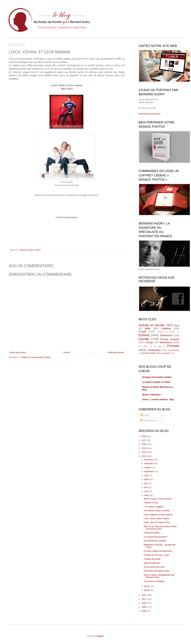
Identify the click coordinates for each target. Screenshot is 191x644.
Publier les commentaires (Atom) (36, 357)
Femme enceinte (170, 339)
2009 (144, 607)
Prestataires (154, 350)
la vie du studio (149, 353)
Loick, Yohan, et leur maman (156, 519)
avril (146, 491)
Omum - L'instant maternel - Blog (158, 400)
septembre (149, 471)
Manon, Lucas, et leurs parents (158, 499)
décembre (149, 460)
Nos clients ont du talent (150, 346)
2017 (144, 440)
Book (177, 326)
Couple (142, 331)
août (146, 476)
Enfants (38, 250)
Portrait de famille (152, 533)
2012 (144, 595)
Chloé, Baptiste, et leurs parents (158, 515)
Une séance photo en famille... (157, 511)
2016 (144, 444)
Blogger (100, 636)
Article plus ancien (116, 352)
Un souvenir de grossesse (155, 537)
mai (146, 487)
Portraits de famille (152, 559)
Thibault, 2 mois (151, 503)
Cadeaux (166, 328)
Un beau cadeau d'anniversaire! (158, 551)
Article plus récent (18, 352)
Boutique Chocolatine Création (157, 377)
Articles (145, 415)
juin (146, 483)
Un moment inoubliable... (155, 581)
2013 (144, 456)
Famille (144, 339)
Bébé (148, 328)
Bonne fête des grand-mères (157, 571)
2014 (144, 452)
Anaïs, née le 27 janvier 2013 (157, 522)
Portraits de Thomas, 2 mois (156, 555)
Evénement (166, 335)
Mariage (149, 342)
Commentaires (148, 421)
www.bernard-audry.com (150, 114)
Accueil (67, 352)
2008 (144, 611)
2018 (144, 436)
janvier (147, 590)
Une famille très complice (155, 541)
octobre (148, 468)
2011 (144, 599)
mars (147, 495)
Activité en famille (26, 250)
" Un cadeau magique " (154, 507)
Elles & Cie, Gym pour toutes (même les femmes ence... (160, 528)
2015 (144, 448)
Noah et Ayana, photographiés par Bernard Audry (159, 576)
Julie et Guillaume (152, 563)
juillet (147, 479)
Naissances (166, 342)
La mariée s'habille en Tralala (156, 382)
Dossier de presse (166, 332)
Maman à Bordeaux (151, 395)
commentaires (173, 350)
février (147, 586)
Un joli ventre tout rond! (154, 567)
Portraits (173, 346)
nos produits (166, 353)
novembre (149, 464)
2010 (144, 603)
